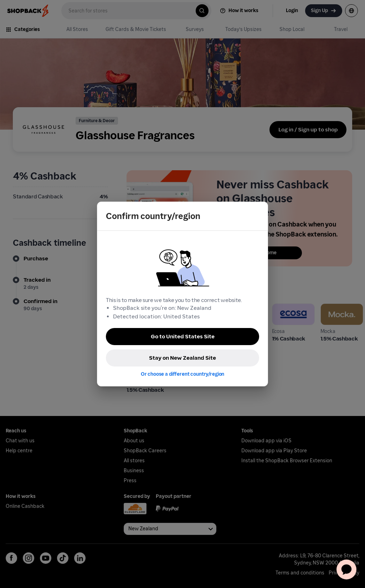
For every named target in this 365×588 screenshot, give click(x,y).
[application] (346, 569)
